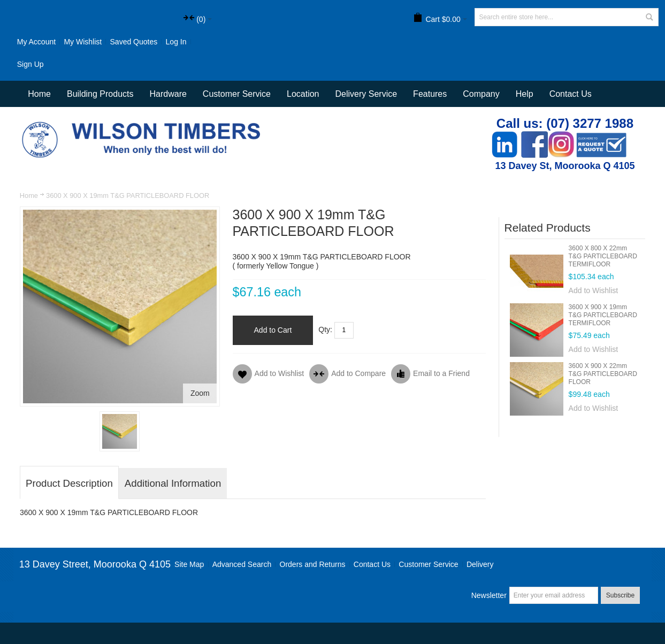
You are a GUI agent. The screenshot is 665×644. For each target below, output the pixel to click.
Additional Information (173, 483)
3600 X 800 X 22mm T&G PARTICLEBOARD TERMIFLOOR (603, 256)
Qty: (325, 329)
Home (29, 195)
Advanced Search (242, 564)
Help (525, 94)
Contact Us (571, 94)
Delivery (480, 564)
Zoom (200, 393)
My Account (36, 42)
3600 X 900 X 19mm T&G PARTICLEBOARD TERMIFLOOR (603, 315)
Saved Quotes (134, 42)
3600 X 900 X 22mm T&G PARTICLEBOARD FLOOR (603, 374)
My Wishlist (83, 42)
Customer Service (428, 564)
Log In (176, 42)
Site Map (189, 564)
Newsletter (489, 595)
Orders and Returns (313, 564)
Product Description (69, 483)
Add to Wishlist (594, 290)
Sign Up (30, 64)
